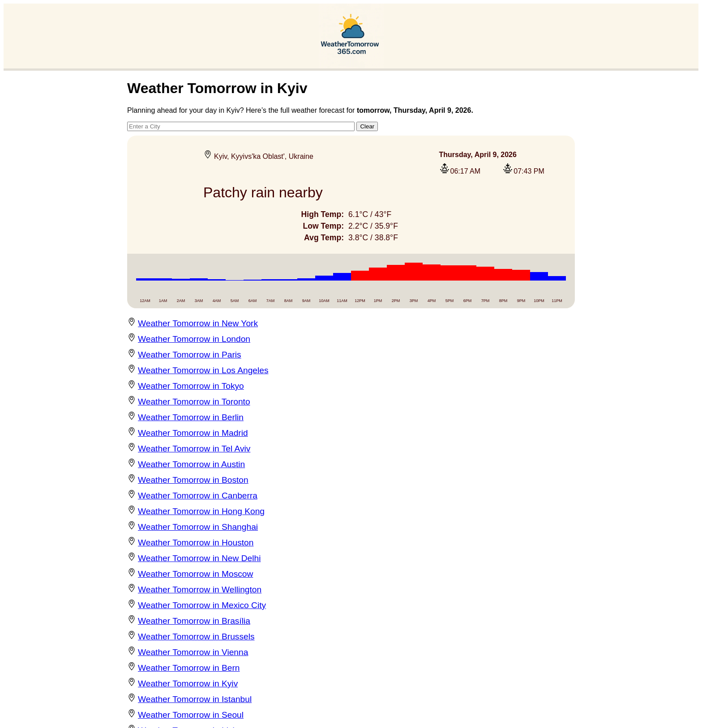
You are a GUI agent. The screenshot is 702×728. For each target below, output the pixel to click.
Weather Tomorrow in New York (198, 323)
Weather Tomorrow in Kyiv (188, 683)
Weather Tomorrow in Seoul (191, 715)
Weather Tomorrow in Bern (189, 668)
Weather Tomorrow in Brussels (196, 636)
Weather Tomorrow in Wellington (200, 590)
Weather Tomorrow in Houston (196, 543)
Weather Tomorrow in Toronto (194, 402)
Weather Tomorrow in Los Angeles (203, 370)
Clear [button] (367, 126)
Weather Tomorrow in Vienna (193, 652)
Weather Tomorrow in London (194, 339)
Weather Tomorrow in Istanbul (195, 699)
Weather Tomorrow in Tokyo (191, 386)
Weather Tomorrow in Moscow (195, 574)
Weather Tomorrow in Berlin (191, 417)
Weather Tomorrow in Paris (190, 355)
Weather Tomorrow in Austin (191, 464)
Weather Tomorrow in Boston (193, 480)
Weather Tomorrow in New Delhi (199, 558)
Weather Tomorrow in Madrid (193, 433)
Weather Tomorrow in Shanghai (198, 527)
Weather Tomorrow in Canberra (198, 496)
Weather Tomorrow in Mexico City (202, 605)
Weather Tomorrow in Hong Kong (201, 511)
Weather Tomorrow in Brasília (194, 621)
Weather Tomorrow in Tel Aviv (194, 449)
